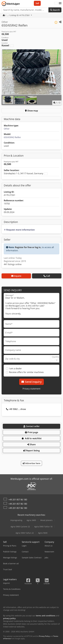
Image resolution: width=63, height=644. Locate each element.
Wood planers (46, 520)
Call (47, 276)
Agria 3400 (31, 520)
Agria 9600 (43, 533)
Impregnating (16, 520)
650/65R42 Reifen (12, 137)
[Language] (56, 3)
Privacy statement (31, 389)
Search (55, 10)
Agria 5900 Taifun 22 (25, 533)
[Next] (59, 77)
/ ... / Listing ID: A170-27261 (17, 15)
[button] (60, 3)
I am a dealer (15, 368)
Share (31, 444)
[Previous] (4, 77)
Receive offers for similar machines (26, 372)
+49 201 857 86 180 (18, 500)
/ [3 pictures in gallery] (57, 103)
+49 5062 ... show (16, 409)
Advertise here (32, 463)
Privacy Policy (44, 636)
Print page (31, 432)
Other (7, 129)
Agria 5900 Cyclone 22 (20, 527)
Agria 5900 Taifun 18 (43, 527)
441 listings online (13, 264)
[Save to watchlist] (56, 22)
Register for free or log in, (28, 247)
